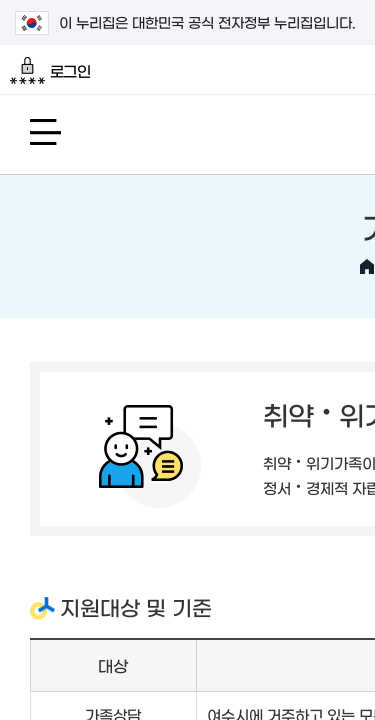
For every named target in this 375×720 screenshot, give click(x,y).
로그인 (50, 71)
